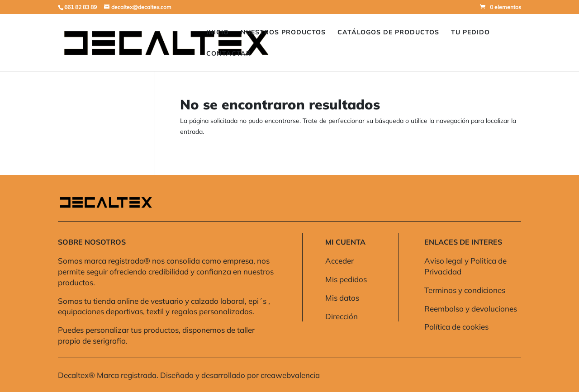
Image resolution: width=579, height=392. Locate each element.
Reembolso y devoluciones (471, 309)
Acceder (339, 261)
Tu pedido (470, 33)
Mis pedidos (346, 279)
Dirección (342, 316)
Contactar (229, 54)
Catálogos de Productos (388, 33)
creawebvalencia (290, 375)
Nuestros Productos (283, 33)
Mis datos (342, 298)
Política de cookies (456, 327)
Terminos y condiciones (465, 290)
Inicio (218, 33)
